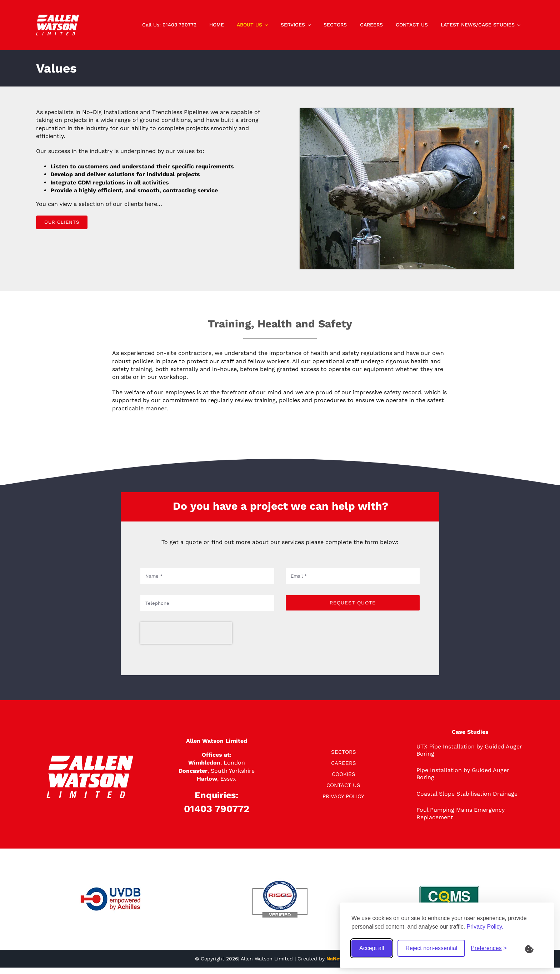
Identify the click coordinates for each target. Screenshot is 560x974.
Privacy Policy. (485, 927)
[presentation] (186, 633)
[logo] (57, 17)
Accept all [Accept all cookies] (372, 948)
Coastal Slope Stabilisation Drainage (467, 794)
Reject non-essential (431, 948)
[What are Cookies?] (534, 948)
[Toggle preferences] (489, 948)
